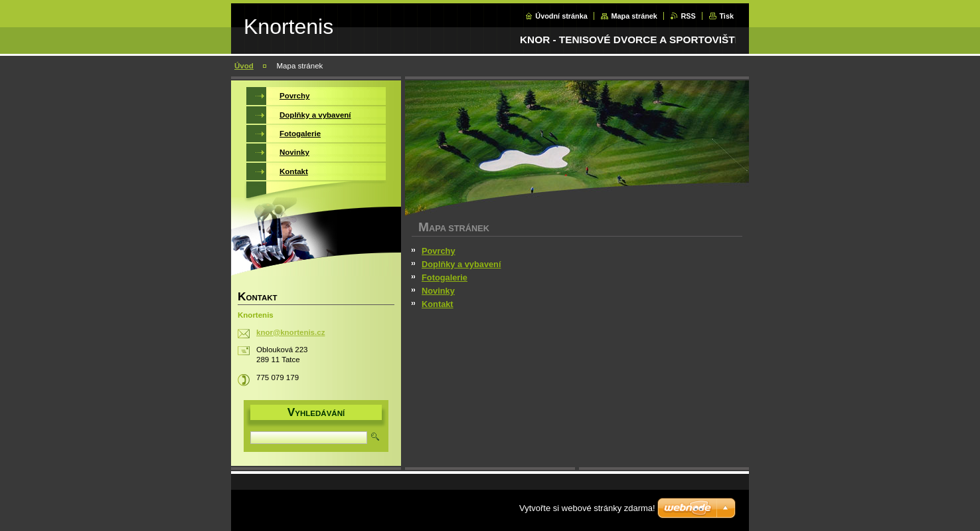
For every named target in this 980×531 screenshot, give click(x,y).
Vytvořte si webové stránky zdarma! (587, 508)
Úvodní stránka (561, 16)
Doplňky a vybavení (461, 264)
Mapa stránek (634, 16)
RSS (688, 16)
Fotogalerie (445, 277)
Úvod (244, 66)
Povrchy (439, 251)
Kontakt (438, 304)
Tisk (726, 16)
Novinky (438, 291)
